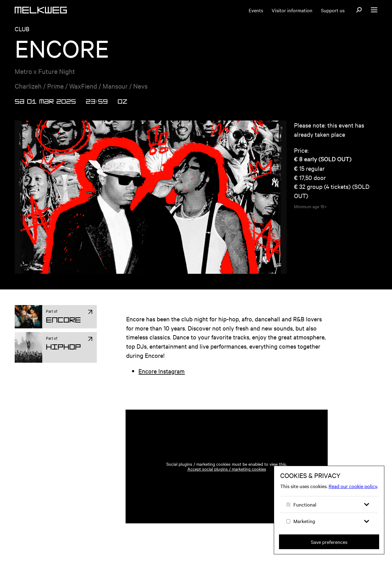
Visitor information (292, 10)
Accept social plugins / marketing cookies (227, 476)
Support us (333, 10)
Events (256, 10)
